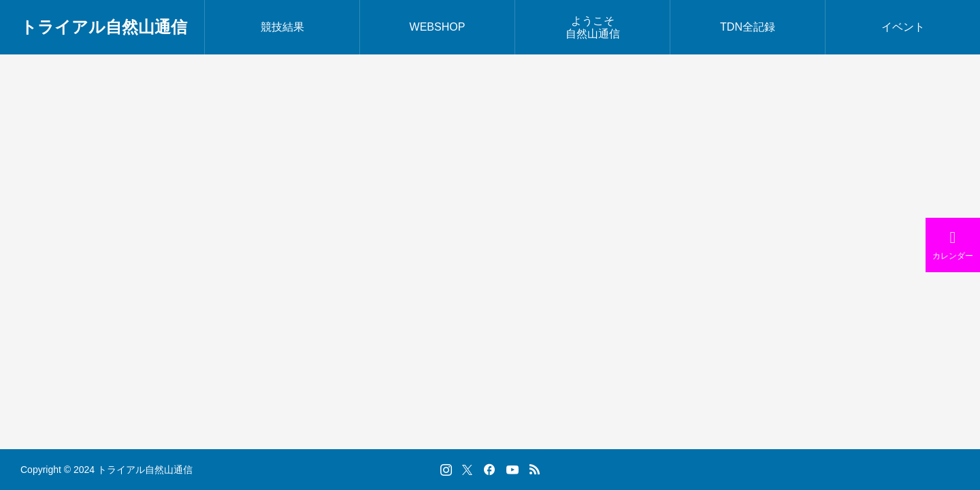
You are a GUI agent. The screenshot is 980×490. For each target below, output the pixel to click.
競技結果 (282, 27)
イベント (903, 27)
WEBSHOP (438, 27)
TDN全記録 (748, 27)
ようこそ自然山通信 (593, 27)
